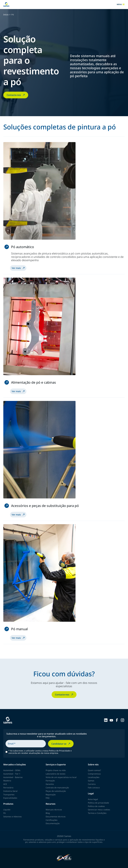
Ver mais (18, 268)
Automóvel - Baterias (13, 777)
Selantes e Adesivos (12, 817)
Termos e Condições (97, 813)
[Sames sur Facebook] (117, 720)
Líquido (7, 810)
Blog (48, 813)
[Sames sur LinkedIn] (106, 720)
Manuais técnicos (54, 810)
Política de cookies (96, 806)
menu (121, 4)
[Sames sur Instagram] (122, 720)
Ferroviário (8, 788)
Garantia (50, 784)
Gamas (91, 781)
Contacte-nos (16, 95)
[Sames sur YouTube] (111, 720)
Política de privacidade (98, 803)
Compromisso (94, 774)
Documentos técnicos (56, 817)
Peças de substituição (56, 791)
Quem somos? (94, 770)
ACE (5, 784)
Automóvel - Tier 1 (12, 774)
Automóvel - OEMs (12, 770)
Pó (4, 813)
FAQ (48, 798)
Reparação (51, 795)
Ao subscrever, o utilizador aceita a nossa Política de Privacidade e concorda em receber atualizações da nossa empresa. (40, 752)
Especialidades (10, 798)
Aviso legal (93, 799)
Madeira (7, 781)
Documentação (53, 823)
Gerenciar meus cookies (99, 810)
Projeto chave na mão (56, 770)
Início (6, 15)
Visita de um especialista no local (61, 777)
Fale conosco (94, 788)
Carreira (92, 784)
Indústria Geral (10, 791)
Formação (50, 781)
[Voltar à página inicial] (6, 4)
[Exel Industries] (64, 858)
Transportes (9, 795)
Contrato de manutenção (57, 788)
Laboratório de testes (56, 774)
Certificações (52, 820)
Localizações (94, 777)
